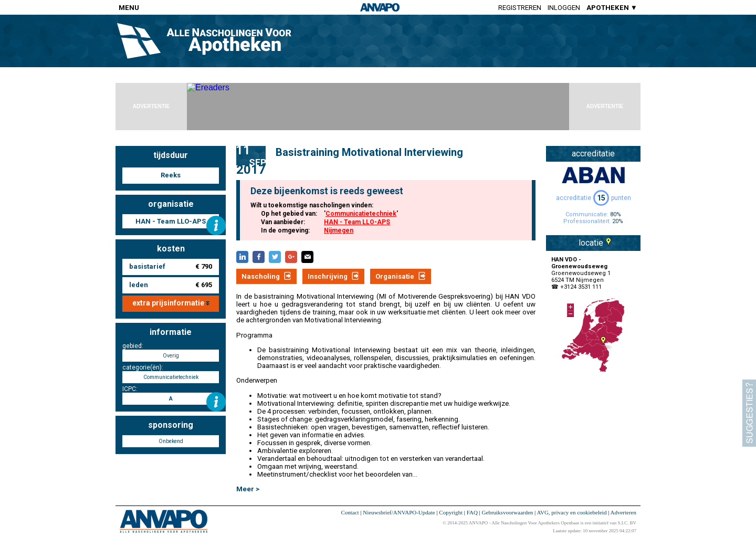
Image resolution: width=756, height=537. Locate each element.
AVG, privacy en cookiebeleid (571, 512)
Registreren (520, 8)
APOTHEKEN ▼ (612, 8)
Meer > (248, 489)
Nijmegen (339, 230)
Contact (350, 512)
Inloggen (564, 8)
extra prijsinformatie (171, 303)
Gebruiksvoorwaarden (508, 512)
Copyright (451, 512)
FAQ (472, 512)
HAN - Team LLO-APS (357, 222)
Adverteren (623, 512)
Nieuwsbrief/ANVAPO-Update (399, 512)
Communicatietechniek (361, 214)
